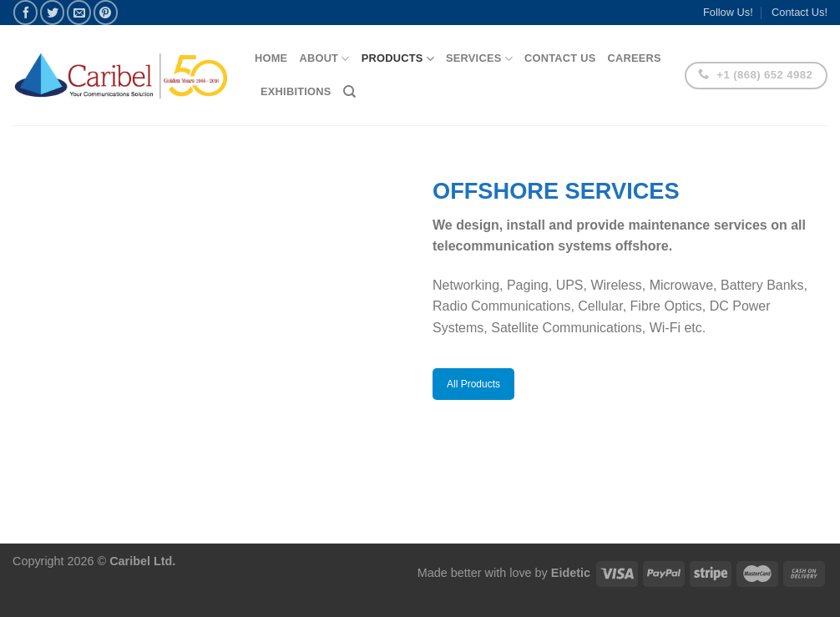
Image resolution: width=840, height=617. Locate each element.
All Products (473, 384)
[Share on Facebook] (25, 12)
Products (398, 59)
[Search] (349, 92)
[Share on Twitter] (52, 12)
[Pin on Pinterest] (106, 12)
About (324, 59)
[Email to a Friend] (79, 12)
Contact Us (560, 58)
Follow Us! (728, 12)
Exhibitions (296, 91)
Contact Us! (800, 12)
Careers (634, 58)
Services (479, 59)
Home (271, 58)
